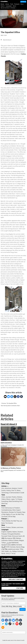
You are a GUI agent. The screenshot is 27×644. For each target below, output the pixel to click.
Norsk (3, 553)
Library (7, 4)
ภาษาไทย (4, 549)
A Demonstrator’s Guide (17, 493)
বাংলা (8, 547)
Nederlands (15, 543)
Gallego (14, 551)
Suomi (20, 536)
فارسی (8, 543)
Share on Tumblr (21, 397)
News (19, 490)
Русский (4, 536)
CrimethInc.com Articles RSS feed (3, 627)
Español (9, 532)
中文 (14, 538)
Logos (13, 499)
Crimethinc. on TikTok (10, 624)
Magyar (21, 540)
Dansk (18, 547)
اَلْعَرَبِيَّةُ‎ (3, 547)
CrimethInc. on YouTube (17, 624)
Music (8, 499)
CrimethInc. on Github (17, 620)
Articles (4, 486)
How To (14, 490)
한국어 (14, 545)
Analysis (14, 488)
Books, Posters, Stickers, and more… (13, 527)
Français (4, 534)
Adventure (8, 488)
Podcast (4, 519)
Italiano (15, 532)
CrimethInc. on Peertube (13, 624)
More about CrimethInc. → (17, 579)
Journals (8, 497)
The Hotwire (9, 523)
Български (9, 538)
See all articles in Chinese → (9, 8)
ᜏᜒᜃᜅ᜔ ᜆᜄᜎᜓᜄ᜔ (11, 553)
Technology (5, 493)
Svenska (13, 547)
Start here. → (21, 588)
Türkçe (4, 543)
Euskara (16, 540)
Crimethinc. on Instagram (10, 620)
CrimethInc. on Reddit (21, 624)
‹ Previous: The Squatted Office (9, 403)
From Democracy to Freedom (11, 508)
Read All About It (7, 40)
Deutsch (20, 532)
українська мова (14, 549)
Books (2, 4)
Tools (12, 4)
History (8, 490)
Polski (9, 536)
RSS (8, 486)
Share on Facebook (18, 397)
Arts (3, 488)
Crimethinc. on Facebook (6, 620)
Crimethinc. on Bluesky (13, 620)
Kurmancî (21, 551)
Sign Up (23, 609)
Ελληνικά (15, 536)
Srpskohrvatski (6, 545)
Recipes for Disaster (15, 512)
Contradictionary (7, 510)
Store (22, 4)
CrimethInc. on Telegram (6, 624)
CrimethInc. (4, 1)
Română (19, 545)
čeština (10, 540)
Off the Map (12, 517)
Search (3, 6)
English (4, 532)
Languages (9, 6)
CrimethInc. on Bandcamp (3, 624)
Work (14, 510)
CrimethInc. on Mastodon (3, 620)
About (14, 6)
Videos (4, 499)
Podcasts (17, 4)
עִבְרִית (22, 547)
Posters (14, 497)
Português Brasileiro (14, 534)
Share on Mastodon (12, 397)
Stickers (20, 497)
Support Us (23, 2)
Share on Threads (15, 397)
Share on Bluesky (8, 397)
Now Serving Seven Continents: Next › (11, 406)
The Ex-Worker (6, 521)
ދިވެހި (10, 551)
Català (6, 551)
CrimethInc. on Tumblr (21, 620)
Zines (3, 497)
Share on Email (5, 397)
